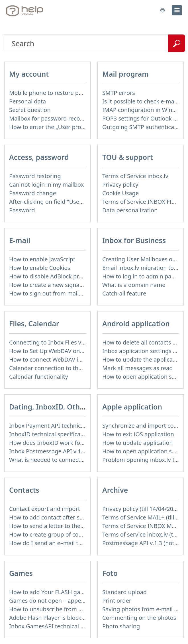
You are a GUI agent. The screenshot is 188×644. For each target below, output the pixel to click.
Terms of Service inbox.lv (135, 176)
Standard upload (124, 592)
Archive (115, 490)
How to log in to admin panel (141, 276)
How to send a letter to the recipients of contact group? (83, 526)
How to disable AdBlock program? (54, 276)
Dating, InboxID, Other (48, 407)
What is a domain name (134, 285)
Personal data (27, 101)
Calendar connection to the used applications (70, 368)
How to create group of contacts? (53, 534)
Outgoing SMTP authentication (143, 127)
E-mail (20, 240)
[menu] (177, 10)
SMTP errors (119, 93)
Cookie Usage (120, 193)
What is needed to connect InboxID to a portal (71, 460)
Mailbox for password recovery (50, 118)
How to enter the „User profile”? (51, 127)
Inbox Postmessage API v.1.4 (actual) (58, 451)
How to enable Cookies (40, 268)
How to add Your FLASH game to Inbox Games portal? (81, 592)
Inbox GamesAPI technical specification (62, 626)
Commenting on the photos (139, 618)
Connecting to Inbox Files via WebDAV (60, 342)
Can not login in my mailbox (46, 185)
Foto (110, 573)
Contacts (24, 490)
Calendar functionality (39, 377)
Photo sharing (121, 626)
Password (22, 210)
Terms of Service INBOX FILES (142, 202)
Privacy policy (120, 185)
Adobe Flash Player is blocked (49, 618)
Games (21, 573)
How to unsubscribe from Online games (62, 609)
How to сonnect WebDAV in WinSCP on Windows (73, 359)
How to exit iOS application (138, 434)
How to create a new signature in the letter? (67, 285)
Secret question (30, 110)
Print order (117, 601)
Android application (136, 324)
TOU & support (128, 157)
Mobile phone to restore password (55, 93)
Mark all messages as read (138, 368)
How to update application (138, 443)
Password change (33, 193)
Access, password (39, 157)
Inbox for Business (134, 240)
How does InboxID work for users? (55, 443)
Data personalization (130, 210)
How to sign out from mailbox (49, 293)
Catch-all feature (124, 293)
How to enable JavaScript (42, 259)
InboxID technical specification (50, 434)
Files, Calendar (34, 324)
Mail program (125, 74)
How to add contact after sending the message (71, 517)
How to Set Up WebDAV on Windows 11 (61, 351)
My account (29, 74)
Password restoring (35, 176)
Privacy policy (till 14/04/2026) (142, 509)
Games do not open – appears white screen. (68, 601)
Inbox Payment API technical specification (65, 426)
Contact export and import (45, 509)
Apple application (132, 407)
